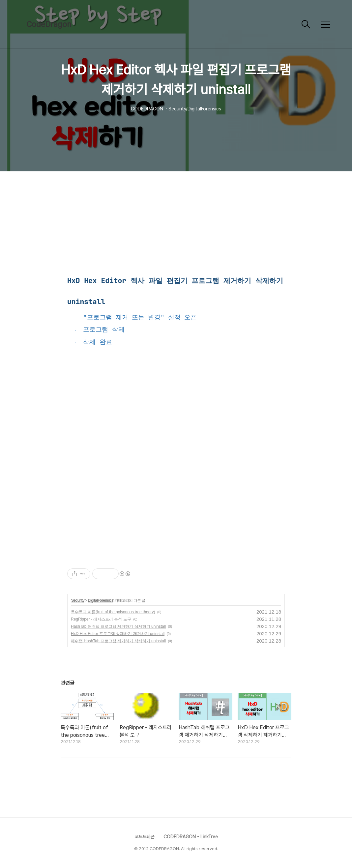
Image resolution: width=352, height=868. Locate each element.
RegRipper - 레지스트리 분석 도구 (101, 619)
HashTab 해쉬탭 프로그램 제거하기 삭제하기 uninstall (118, 626)
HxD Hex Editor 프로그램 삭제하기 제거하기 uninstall (118, 634)
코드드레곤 (144, 837)
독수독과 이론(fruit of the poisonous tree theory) (113, 612)
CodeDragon (49, 24)
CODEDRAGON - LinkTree (191, 837)
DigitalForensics (100, 600)
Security (78, 600)
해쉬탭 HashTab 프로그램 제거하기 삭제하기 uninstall (118, 641)
